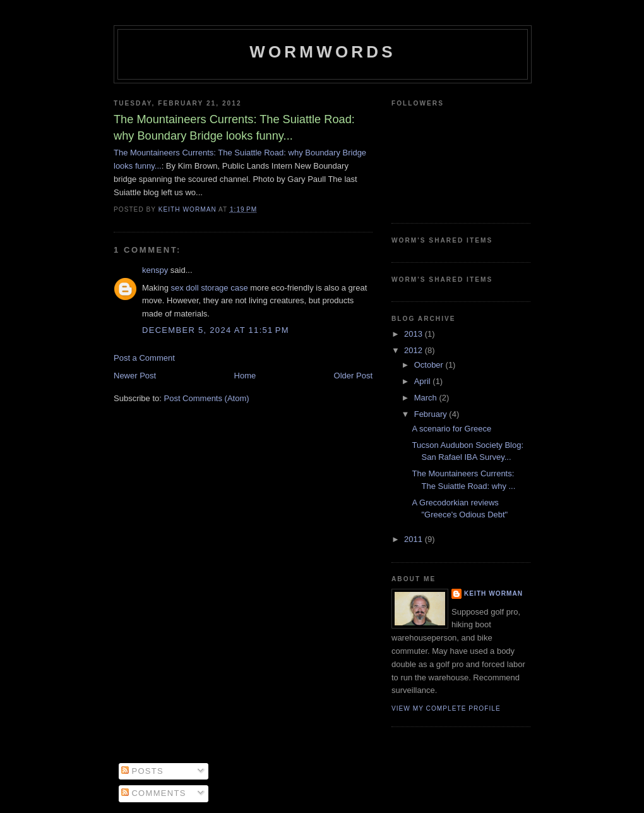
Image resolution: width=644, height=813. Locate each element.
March (427, 398)
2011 (414, 539)
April (424, 381)
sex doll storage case (210, 288)
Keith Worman (493, 593)
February (432, 414)
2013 (414, 334)
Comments (154, 793)
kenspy (155, 270)
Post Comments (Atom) (207, 398)
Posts (142, 771)
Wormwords (323, 52)
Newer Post (135, 376)
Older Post (353, 376)
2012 (414, 350)
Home (245, 376)
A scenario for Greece (451, 429)
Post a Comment (144, 358)
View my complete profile (446, 708)
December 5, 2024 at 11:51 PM (216, 330)
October (430, 365)
